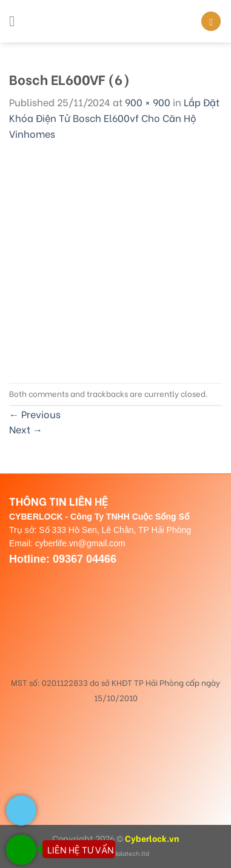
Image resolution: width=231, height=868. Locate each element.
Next (26, 429)
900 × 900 (148, 102)
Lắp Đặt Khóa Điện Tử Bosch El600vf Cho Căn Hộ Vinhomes (114, 117)
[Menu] (16, 21)
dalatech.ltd (131, 853)
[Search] (211, 22)
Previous (35, 414)
